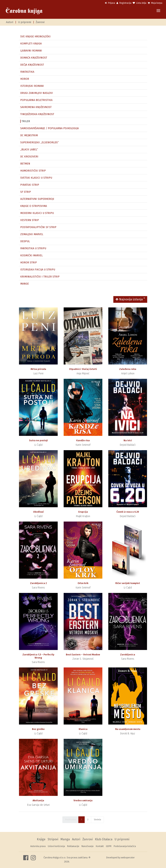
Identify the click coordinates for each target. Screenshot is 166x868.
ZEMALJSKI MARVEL (32, 234)
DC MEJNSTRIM (29, 135)
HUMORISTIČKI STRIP (33, 171)
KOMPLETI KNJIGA (31, 44)
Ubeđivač (38, 512)
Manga (65, 839)
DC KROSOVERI (29, 157)
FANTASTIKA (27, 72)
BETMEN (25, 164)
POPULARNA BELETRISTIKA (36, 100)
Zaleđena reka (128, 369)
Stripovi (53, 839)
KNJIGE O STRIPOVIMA (34, 206)
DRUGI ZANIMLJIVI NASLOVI (37, 93)
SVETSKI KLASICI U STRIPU (36, 178)
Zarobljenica (128, 655)
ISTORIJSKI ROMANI (32, 86)
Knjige (41, 839)
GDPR (109, 846)
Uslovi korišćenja (56, 846)
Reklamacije (73, 846)
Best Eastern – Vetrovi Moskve (83, 655)
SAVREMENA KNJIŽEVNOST (36, 107)
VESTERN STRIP (30, 220)
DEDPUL (25, 241)
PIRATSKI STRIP (30, 185)
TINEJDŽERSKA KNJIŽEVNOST (37, 114)
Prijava (110, 3)
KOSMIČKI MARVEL (31, 255)
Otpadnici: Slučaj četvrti (83, 369)
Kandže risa (83, 440)
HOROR (25, 79)
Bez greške (38, 729)
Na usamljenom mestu (128, 729)
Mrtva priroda (38, 369)
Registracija (124, 3)
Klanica (83, 729)
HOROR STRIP (29, 263)
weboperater (128, 857)
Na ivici (128, 440)
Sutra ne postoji (38, 440)
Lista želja (139, 3)
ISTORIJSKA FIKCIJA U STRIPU (38, 270)
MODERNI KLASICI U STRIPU (37, 213)
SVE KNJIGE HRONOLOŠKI (35, 37)
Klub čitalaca (104, 839)
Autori (10, 22)
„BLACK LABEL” (29, 150)
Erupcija (83, 512)
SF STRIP (26, 192)
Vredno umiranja (83, 800)
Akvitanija (38, 800)
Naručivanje (88, 846)
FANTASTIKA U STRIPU (33, 248)
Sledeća (97, 820)
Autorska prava (38, 846)
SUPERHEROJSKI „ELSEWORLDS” (40, 142)
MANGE (25, 284)
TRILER (26, 121)
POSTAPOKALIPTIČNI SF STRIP (38, 227)
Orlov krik (83, 583)
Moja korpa (155, 3)
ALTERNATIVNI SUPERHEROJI (37, 199)
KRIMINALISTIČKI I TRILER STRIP (40, 277)
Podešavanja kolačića (125, 846)
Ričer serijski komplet (128, 583)
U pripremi (25, 22)
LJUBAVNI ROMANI (31, 51)
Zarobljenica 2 (38, 583)
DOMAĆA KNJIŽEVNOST (34, 58)
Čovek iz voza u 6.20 (128, 512)
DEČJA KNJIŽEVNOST (32, 65)
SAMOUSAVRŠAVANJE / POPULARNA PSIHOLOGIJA (50, 128)
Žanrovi (40, 22)
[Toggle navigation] (158, 11)
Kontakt (100, 846)
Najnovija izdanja (129, 299)
